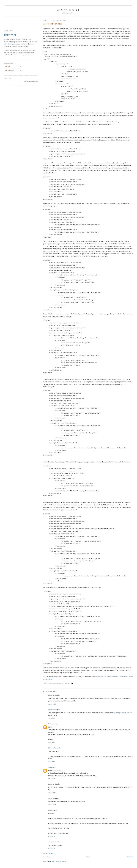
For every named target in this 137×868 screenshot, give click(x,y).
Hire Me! (10, 35)
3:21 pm (52, 743)
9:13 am (52, 779)
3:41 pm (52, 762)
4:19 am (52, 848)
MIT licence (27, 50)
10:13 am (52, 805)
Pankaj (50, 810)
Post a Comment (48, 853)
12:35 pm (52, 718)
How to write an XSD (52, 24)
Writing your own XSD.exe (123, 713)
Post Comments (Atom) (59, 861)
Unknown (51, 724)
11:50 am (52, 704)
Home (88, 857)
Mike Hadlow (53, 709)
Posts (8, 67)
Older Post (130, 857)
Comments (10, 71)
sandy (50, 767)
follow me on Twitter (31, 82)
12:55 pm (52, 793)
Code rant (69, 10)
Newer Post (47, 857)
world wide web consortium (105, 677)
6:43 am (52, 836)
